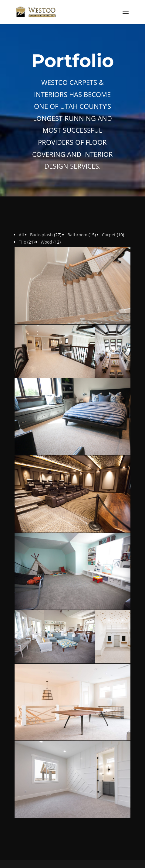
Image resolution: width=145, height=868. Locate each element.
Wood (46, 242)
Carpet (109, 235)
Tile (22, 242)
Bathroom (77, 235)
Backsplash (41, 235)
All (21, 235)
